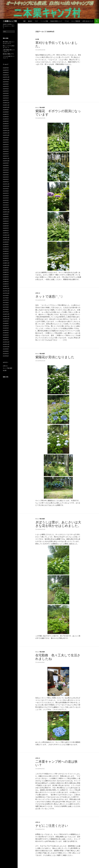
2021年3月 (6, 203)
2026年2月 (6, 72)
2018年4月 (6, 279)
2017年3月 (6, 309)
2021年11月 (6, 184)
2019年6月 (6, 249)
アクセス (67, 21)
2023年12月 (6, 131)
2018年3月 (6, 282)
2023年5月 (6, 147)
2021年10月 (6, 186)
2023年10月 (6, 135)
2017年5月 (6, 305)
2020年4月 (6, 226)
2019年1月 (6, 261)
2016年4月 (6, 333)
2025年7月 (6, 86)
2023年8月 (6, 140)
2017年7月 (6, 300)
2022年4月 (6, 175)
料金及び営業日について (56, 21)
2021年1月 (6, 207)
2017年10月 (6, 293)
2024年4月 (6, 121)
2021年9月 (6, 189)
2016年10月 (6, 319)
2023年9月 (6, 138)
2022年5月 (6, 172)
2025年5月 (6, 91)
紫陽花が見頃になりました (55, 357)
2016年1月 (6, 340)
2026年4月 (6, 68)
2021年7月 (6, 193)
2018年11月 (6, 263)
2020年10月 (6, 212)
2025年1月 (6, 100)
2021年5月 (6, 198)
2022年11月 (6, 158)
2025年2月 (6, 98)
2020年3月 (6, 228)
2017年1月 (6, 312)
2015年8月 (6, 351)
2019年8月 (6, 244)
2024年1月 (6, 128)
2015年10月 (6, 347)
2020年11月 (6, 210)
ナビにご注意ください (52, 826)
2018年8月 (6, 270)
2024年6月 (6, 117)
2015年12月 (6, 342)
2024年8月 (6, 112)
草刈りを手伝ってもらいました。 (57, 44)
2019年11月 (6, 237)
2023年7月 (6, 142)
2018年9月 (6, 268)
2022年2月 (6, 179)
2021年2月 (6, 205)
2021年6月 (6, 196)
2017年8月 (6, 298)
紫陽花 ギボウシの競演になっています (58, 113)
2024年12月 (6, 103)
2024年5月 (6, 119)
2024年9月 (6, 110)
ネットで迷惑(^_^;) (49, 296)
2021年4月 (6, 200)
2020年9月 (6, 214)
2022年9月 (6, 163)
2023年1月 (6, 156)
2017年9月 (6, 296)
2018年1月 (6, 286)
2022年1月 (6, 182)
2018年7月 (6, 272)
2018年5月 (6, 277)
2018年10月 (6, 265)
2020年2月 (6, 230)
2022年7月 (6, 168)
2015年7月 (6, 354)
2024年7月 (6, 114)
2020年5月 (6, 223)
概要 (24, 21)
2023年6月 (6, 144)
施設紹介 (30, 21)
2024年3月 (6, 124)
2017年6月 (6, 302)
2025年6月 (6, 89)
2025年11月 (6, 77)
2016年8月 (6, 323)
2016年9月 (6, 321)
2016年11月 (6, 316)
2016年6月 (6, 328)
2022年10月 (6, 161)
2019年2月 (6, 258)
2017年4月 (6, 307)
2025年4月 (6, 93)
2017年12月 (6, 289)
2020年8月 (6, 217)
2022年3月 (6, 177)
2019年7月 (6, 247)
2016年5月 (6, 330)
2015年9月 (6, 349)
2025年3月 (6, 96)
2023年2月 (6, 154)
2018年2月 (6, 284)
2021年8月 (6, 191)
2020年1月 (6, 233)
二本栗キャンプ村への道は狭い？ (56, 763)
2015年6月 (6, 356)
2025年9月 (6, 82)
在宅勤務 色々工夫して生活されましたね (58, 657)
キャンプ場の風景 (40, 108)
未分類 (37, 39)
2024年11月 (6, 105)
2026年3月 (6, 70)
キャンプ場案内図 (76, 21)
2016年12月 (6, 314)
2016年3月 (6, 335)
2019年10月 (6, 240)
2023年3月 (6, 151)
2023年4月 (6, 149)
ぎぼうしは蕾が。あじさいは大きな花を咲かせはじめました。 (60, 524)
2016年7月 (6, 326)
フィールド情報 (44, 21)
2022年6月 (6, 170)
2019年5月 (6, 251)
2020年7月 (6, 219)
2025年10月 (6, 79)
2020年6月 (6, 221)
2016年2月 (6, 337)
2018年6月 (6, 275)
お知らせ (38, 293)
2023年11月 (6, 133)
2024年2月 (6, 126)
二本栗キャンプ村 (10, 21)
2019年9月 (6, 242)
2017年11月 (6, 291)
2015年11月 (6, 344)
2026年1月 (6, 75)
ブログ (36, 21)
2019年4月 (6, 254)
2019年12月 (6, 235)
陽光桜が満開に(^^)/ (8, 54)
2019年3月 (6, 256)
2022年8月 (6, 165)
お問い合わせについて (88, 21)
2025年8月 (6, 84)
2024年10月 (6, 107)
